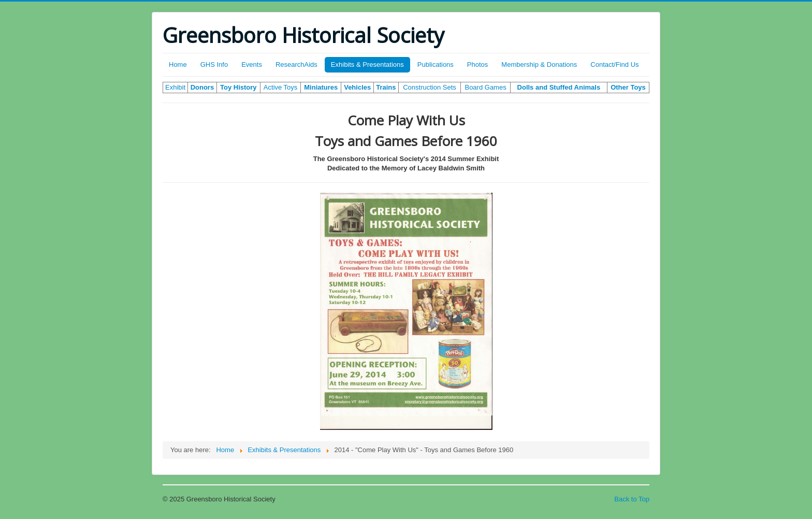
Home (178, 64)
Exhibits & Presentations (367, 64)
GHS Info (214, 64)
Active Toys (281, 87)
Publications (436, 64)
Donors (202, 87)
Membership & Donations (539, 64)
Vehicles (357, 87)
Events (252, 64)
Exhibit (175, 87)
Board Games (485, 87)
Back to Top (632, 499)
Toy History (238, 87)
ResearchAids (296, 64)
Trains (386, 87)
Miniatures (321, 87)
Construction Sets (430, 87)
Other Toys (628, 87)
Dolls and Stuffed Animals (559, 87)
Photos (477, 64)
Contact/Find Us (614, 64)
